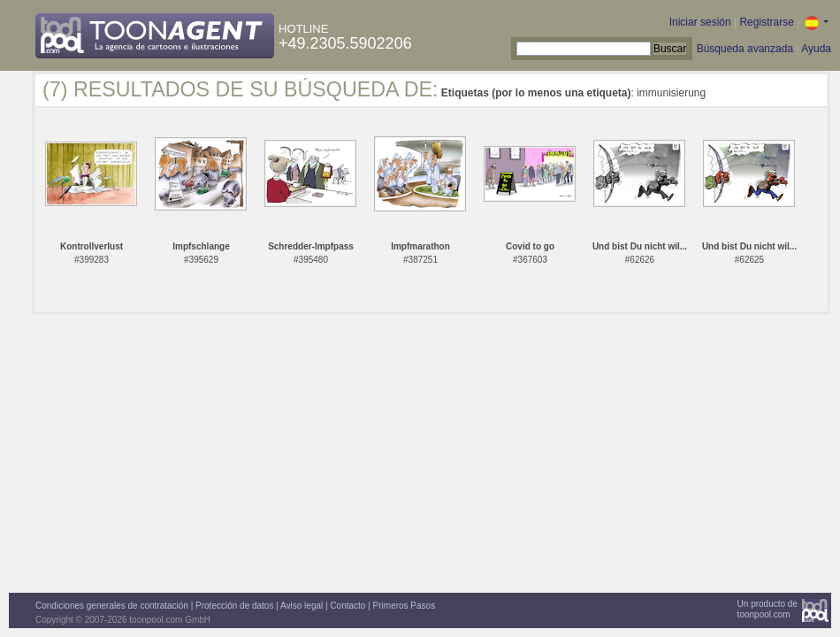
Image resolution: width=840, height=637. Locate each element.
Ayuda (816, 49)
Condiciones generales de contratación (112, 606)
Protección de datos (234, 606)
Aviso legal (302, 606)
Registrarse (766, 22)
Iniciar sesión (700, 22)
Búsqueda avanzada (745, 49)
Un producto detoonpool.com (767, 609)
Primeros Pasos (405, 606)
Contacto (347, 606)
